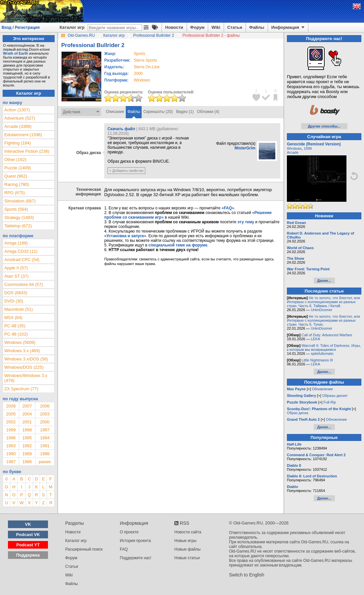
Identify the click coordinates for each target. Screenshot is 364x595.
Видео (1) (185, 112)
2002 (11, 422)
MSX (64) (13, 318)
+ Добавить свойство (126, 171)
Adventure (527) (20, 118)
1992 (27, 446)
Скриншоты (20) (158, 112)
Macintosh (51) (19, 309)
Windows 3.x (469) (22, 351)
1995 (27, 438)
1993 (11, 446)
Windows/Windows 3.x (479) (26, 378)
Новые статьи (187, 558)
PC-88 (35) (15, 326)
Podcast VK (28, 535)
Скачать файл (121, 129)
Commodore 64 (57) (23, 284)
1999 (11, 430)
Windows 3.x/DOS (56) (26, 359)
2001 (27, 422)
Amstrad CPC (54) (22, 260)
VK (28, 524)
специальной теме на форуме (178, 245)
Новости (174, 27)
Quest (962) (16, 176)
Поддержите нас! (136, 558)
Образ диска (297, 413)
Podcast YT (28, 545)
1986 (27, 462)
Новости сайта (188, 532)
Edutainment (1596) (23, 135)
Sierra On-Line (147, 67)
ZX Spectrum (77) (21, 389)
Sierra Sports (145, 60)
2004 (27, 414)
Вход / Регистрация (21, 27)
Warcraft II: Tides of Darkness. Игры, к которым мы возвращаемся (324, 348)
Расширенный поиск (84, 549)
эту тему (246, 222)
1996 (11, 438)
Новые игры (185, 541)
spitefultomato (322, 353)
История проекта (135, 541)
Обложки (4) (208, 112)
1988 (45, 454)
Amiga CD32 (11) (21, 251)
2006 (45, 406)
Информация (288, 27)
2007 (27, 406)
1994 (45, 438)
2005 (11, 414)
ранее (45, 462)
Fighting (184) (18, 143)
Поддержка (28, 555)
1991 (45, 446)
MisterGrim (245, 148)
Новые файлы (187, 549)
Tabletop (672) (18, 226)
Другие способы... (324, 126)
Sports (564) (16, 209)
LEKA (315, 339)
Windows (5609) (20, 342)
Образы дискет (335, 396)
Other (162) (15, 160)
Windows (294, 148)
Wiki (216, 27)
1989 (27, 454)
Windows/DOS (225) (24, 367)
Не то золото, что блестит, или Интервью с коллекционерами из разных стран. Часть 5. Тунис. (323, 320)
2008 (11, 406)
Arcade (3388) (18, 126)
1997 (45, 430)
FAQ (124, 549)
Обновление (323, 389)
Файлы (257, 27)
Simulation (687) (20, 201)
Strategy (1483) (19, 217)
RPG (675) (15, 193)
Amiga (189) (16, 243)
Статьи (235, 27)
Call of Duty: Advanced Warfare (327, 335)
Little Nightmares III (317, 360)
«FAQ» (228, 208)
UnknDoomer (321, 310)
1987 (11, 462)
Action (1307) (17, 110)
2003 (45, 414)
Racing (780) (17, 184)
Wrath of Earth (16, 53)
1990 (11, 454)
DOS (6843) (16, 293)
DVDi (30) (14, 301)
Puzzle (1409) (18, 168)
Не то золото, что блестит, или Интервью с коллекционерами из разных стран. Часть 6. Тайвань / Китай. (323, 302)
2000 (138, 74)
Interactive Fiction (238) (27, 151)
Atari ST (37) (16, 276)
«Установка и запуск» (125, 236)
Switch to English (247, 575)
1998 (27, 430)
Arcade (293, 152)
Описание (115, 112)
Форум (197, 27)
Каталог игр (72, 27)
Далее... (324, 281)
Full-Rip (330, 402)
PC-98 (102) (16, 334)
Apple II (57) (16, 268)
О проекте (129, 532)
